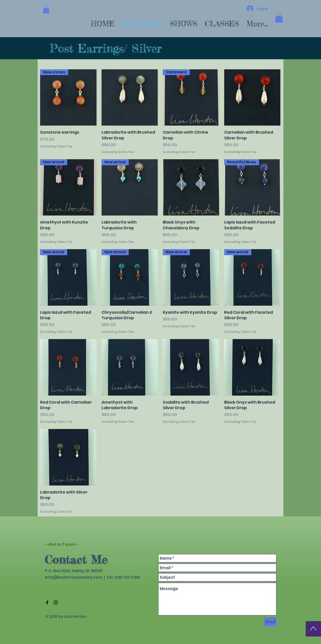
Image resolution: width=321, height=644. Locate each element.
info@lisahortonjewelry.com (74, 577)
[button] (46, 9)
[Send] (270, 622)
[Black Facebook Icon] (47, 603)
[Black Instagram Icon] (56, 603)
